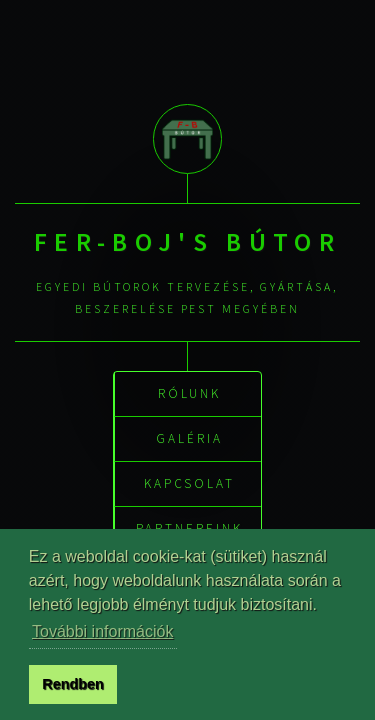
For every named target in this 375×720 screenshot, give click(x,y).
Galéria (189, 437)
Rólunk (190, 392)
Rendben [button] (73, 684)
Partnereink (189, 527)
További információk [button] (102, 631)
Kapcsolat (189, 482)
